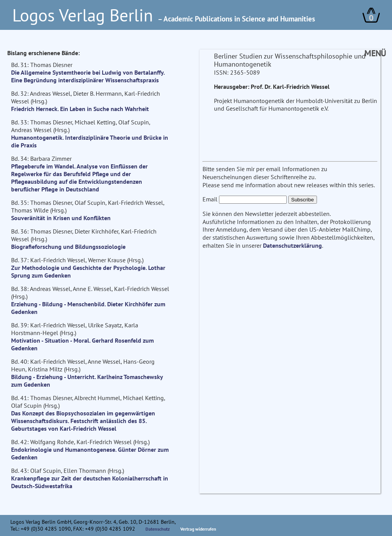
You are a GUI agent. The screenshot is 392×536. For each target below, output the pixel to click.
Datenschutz (158, 529)
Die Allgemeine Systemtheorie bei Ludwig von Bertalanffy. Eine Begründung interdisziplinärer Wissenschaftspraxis (88, 76)
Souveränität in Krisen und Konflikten (61, 218)
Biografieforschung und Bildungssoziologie (68, 247)
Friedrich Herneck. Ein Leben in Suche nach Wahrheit (80, 109)
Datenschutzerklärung (292, 245)
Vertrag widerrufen (198, 529)
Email (210, 199)
